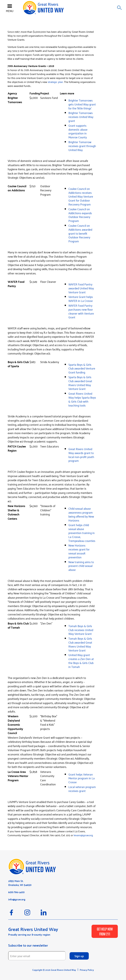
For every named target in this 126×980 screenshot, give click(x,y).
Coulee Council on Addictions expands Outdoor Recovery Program (80, 215)
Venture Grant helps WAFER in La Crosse (81, 299)
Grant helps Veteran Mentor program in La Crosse (82, 778)
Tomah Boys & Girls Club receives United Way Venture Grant (81, 630)
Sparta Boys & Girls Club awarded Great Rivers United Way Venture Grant (80, 383)
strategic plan (55, 82)
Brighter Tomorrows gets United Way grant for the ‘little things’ (82, 104)
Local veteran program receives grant (82, 789)
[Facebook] (16, 914)
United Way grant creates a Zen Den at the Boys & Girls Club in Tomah (81, 661)
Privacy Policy (87, 970)
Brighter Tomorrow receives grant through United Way (82, 146)
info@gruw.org (17, 899)
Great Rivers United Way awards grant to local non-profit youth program (81, 455)
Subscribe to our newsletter (28, 945)
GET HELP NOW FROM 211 (105, 931)
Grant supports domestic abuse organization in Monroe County (78, 131)
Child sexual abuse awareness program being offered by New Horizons (81, 514)
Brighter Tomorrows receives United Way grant (81, 117)
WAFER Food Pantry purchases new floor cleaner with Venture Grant (81, 311)
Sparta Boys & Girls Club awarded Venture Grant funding (82, 368)
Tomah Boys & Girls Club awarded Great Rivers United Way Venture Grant (80, 644)
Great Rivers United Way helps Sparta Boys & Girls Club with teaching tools (82, 399)
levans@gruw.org (83, 835)
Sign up (79, 956)
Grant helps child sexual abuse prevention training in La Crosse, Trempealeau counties (82, 533)
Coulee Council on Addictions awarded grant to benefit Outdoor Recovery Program (80, 233)
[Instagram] (33, 914)
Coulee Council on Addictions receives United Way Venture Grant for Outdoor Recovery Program (81, 196)
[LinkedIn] (48, 914)
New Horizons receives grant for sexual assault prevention (79, 551)
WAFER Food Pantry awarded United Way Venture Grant (81, 288)
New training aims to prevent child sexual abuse (81, 566)
